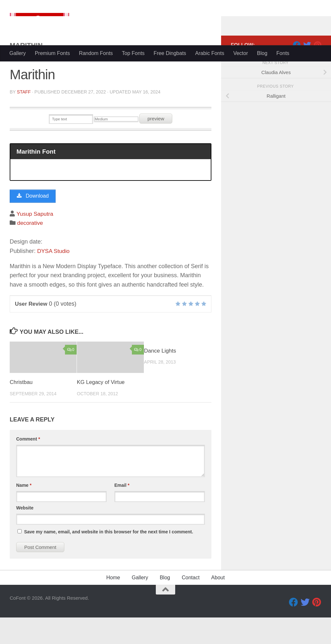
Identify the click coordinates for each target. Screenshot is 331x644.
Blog (262, 53)
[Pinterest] (317, 71)
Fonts (283, 53)
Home (113, 604)
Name (24, 512)
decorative (31, 250)
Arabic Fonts (210, 53)
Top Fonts (133, 53)
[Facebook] (297, 71)
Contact (191, 604)
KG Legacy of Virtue (101, 409)
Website (25, 534)
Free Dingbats (170, 53)
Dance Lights (160, 377)
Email (122, 512)
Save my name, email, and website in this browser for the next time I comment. (108, 558)
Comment (28, 465)
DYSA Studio (54, 278)
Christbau (21, 409)
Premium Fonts (52, 53)
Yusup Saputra (36, 240)
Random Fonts (96, 53)
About (218, 604)
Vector (241, 53)
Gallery (18, 53)
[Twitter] (307, 71)
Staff (24, 118)
